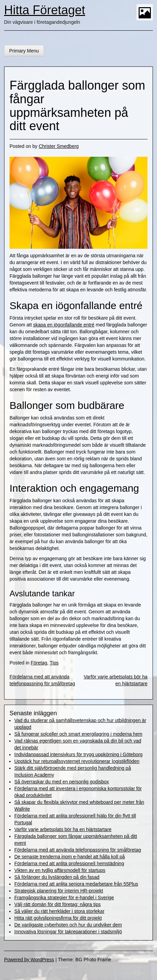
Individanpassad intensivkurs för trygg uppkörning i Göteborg (78, 754)
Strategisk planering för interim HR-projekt (59, 891)
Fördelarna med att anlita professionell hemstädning (69, 863)
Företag (39, 663)
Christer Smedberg (59, 146)
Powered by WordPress (29, 960)
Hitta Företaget (45, 10)
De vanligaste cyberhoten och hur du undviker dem (68, 925)
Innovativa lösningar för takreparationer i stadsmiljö (68, 932)
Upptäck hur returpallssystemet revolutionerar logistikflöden (77, 761)
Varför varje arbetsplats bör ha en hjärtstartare (63, 829)
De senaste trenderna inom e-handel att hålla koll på (70, 857)
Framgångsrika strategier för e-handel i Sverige (64, 898)
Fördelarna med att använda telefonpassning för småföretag (78, 850)
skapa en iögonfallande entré (64, 325)
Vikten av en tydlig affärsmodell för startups (60, 870)
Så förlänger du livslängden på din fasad (57, 877)
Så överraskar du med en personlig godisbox (62, 782)
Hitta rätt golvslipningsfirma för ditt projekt (58, 918)
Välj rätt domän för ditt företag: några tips (58, 904)
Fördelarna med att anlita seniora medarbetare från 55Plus (76, 884)
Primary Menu (24, 51)
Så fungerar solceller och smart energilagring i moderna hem (78, 734)
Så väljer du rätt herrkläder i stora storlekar (59, 911)
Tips (54, 663)
